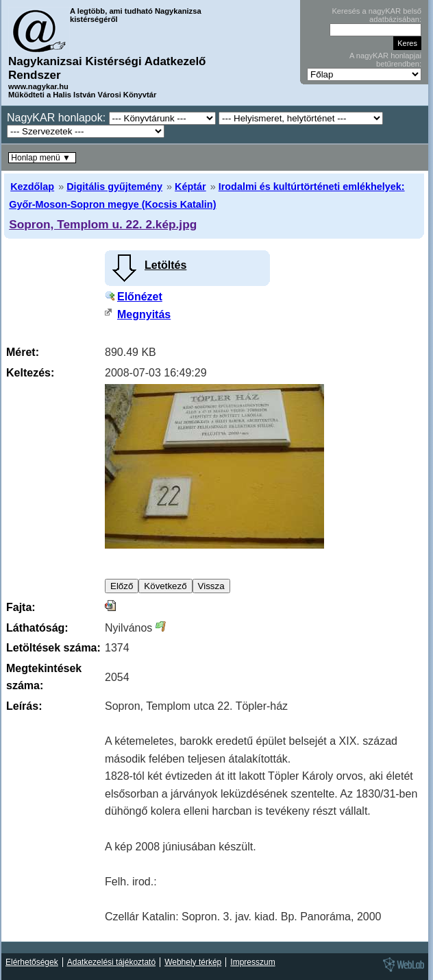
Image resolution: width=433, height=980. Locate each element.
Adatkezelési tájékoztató (111, 962)
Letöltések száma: (53, 648)
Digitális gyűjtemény (114, 187)
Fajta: (21, 607)
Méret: (23, 352)
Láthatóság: (37, 628)
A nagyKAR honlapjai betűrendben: (385, 60)
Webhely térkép (193, 962)
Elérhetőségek (32, 962)
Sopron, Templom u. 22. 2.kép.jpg (103, 224)
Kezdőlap (32, 187)
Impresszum (252, 962)
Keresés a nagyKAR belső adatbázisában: (376, 15)
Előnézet (140, 297)
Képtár (190, 187)
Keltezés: (30, 373)
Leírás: (24, 706)
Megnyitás (144, 314)
